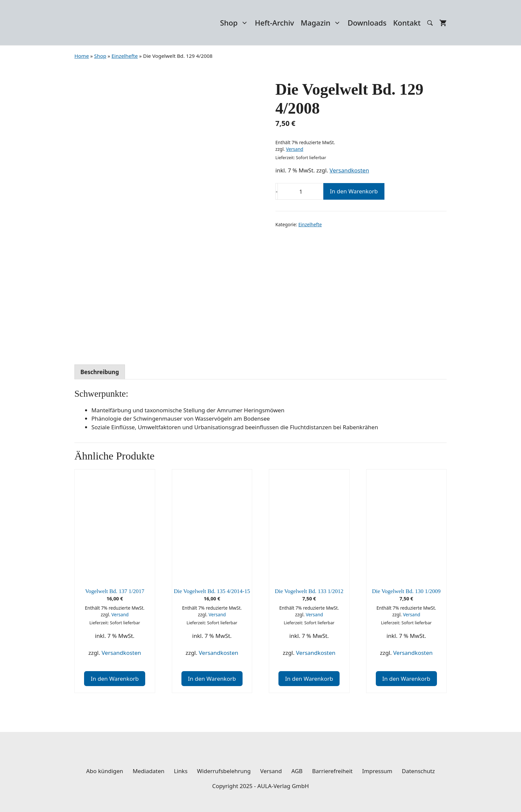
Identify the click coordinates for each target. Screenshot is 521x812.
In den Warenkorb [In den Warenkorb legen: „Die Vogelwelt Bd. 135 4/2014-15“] (212, 679)
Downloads (367, 23)
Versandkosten (349, 170)
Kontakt (407, 23)
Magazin (322, 23)
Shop (236, 23)
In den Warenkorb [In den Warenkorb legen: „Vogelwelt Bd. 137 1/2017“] (115, 679)
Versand (295, 149)
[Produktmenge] (301, 191)
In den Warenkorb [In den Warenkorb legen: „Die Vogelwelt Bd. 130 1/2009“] (406, 679)
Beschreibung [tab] (100, 372)
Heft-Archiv (274, 23)
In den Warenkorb (354, 191)
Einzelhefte (310, 224)
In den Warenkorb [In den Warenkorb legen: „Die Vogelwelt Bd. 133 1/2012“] (309, 679)
